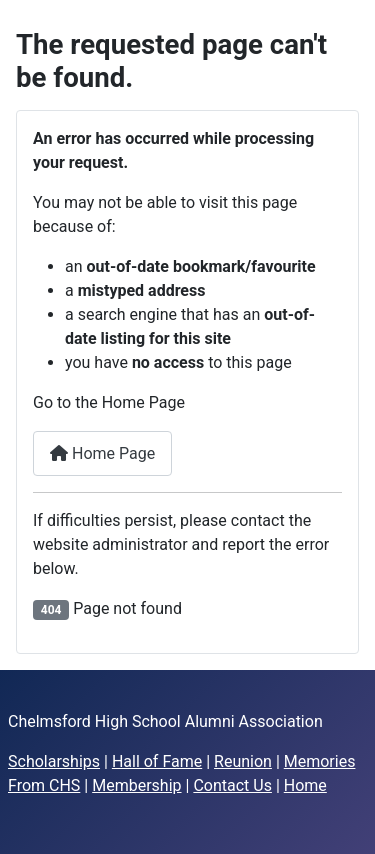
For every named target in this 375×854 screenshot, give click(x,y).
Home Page (102, 453)
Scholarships (54, 761)
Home (305, 785)
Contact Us (232, 785)
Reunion (243, 761)
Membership (136, 785)
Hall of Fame (157, 761)
